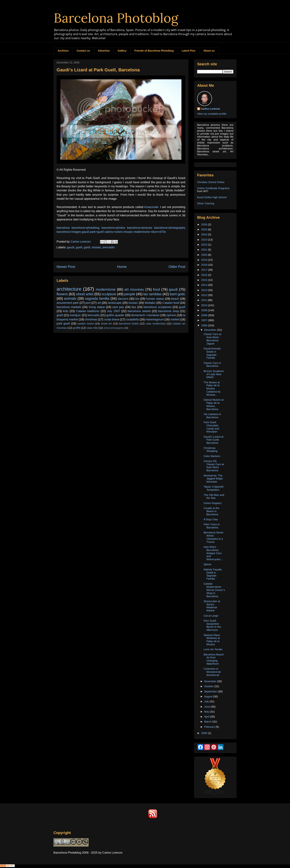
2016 (205, 275)
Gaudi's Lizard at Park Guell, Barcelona (214, 440)
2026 (205, 224)
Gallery (122, 51)
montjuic (75, 315)
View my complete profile (212, 114)
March (208, 722)
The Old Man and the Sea (214, 496)
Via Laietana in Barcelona (212, 416)
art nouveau (134, 289)
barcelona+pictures (140, 228)
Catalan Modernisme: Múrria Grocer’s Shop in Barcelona (214, 590)
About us (209, 51)
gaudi (85, 232)
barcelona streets (139, 311)
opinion (171, 315)
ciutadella (133, 319)
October (209, 686)
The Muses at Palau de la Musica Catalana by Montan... (212, 389)
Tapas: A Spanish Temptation (214, 488)
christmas (91, 319)
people (130, 294)
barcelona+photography (170, 228)
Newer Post (66, 267)
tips (134, 307)
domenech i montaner (145, 315)
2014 (205, 285)
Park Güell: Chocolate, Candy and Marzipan (211, 427)
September (211, 691)
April (207, 717)
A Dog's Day (211, 519)
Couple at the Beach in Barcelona (211, 511)
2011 (204, 300)
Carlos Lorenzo (210, 109)
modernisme (142, 232)
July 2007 (113, 311)
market (175, 319)
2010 (205, 305)
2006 (205, 325)
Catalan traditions (88, 311)
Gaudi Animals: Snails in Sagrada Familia (212, 353)
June (207, 707)
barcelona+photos (113, 228)
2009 (205, 310)
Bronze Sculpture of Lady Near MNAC (214, 374)
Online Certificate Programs (213, 188)
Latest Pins (189, 51)
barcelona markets (69, 307)
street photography (114, 328)
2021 (205, 250)
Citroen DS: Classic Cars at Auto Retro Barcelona (214, 466)
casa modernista (156, 324)
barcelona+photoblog (86, 228)
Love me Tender (213, 649)
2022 (205, 245)
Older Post (177, 267)
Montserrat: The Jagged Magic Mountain (213, 479)
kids (66, 311)
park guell (63, 323)
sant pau (118, 307)
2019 (205, 260)
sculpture (109, 294)
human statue (155, 299)
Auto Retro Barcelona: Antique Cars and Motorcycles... (213, 553)
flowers (62, 294)
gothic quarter (115, 315)
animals (70, 298)
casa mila (92, 328)
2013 (205, 290)
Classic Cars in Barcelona (212, 364)
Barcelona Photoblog (116, 18)
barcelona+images (69, 232)
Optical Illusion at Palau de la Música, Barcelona (214, 404)
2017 (205, 270)
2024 (205, 234)
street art (106, 324)
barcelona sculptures (157, 307)
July (207, 701)
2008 (205, 315)
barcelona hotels (129, 324)
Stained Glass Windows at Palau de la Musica (212, 640)
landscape (115, 303)
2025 (205, 229)
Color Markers (212, 456)
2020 (205, 255)
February (210, 727)
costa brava (112, 319)
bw (137, 299)
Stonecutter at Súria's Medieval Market (212, 606)
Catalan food (171, 303)
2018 (205, 265)
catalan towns (86, 324)
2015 (205, 280)
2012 (205, 295)
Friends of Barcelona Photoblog (154, 51)
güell (87, 247)
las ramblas (152, 294)
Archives (63, 51)
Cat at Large (211, 616)
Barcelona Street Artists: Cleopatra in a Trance (213, 537)
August (209, 696)
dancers (123, 299)
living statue (97, 307)
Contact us (83, 51)
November (211, 681)
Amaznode (151, 207)
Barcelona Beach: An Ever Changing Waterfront (214, 659)
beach (175, 299)
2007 (205, 320)
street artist (85, 294)
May (207, 712)
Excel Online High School (212, 197)
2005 (205, 733)
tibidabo (150, 303)
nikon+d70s (158, 232)
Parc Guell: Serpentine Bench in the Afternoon (212, 625)
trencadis (109, 247)
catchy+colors (114, 232)
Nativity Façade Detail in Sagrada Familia (213, 574)
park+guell (97, 232)
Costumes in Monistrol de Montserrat (212, 672)
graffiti (77, 328)
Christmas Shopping (211, 450)
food (156, 289)
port (88, 303)
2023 (205, 240)
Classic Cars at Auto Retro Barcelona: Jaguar (212, 339)
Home (122, 267)
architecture (69, 289)
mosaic (128, 232)
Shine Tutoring (206, 203)
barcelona (63, 228)
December (211, 330)
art (99, 303)
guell (79, 247)
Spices (208, 564)
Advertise (104, 51)
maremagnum (155, 319)
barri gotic (178, 294)
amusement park (68, 303)
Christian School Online (211, 182)
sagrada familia (97, 298)
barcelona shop (168, 311)
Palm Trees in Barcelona (212, 526)
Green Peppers (213, 503)
